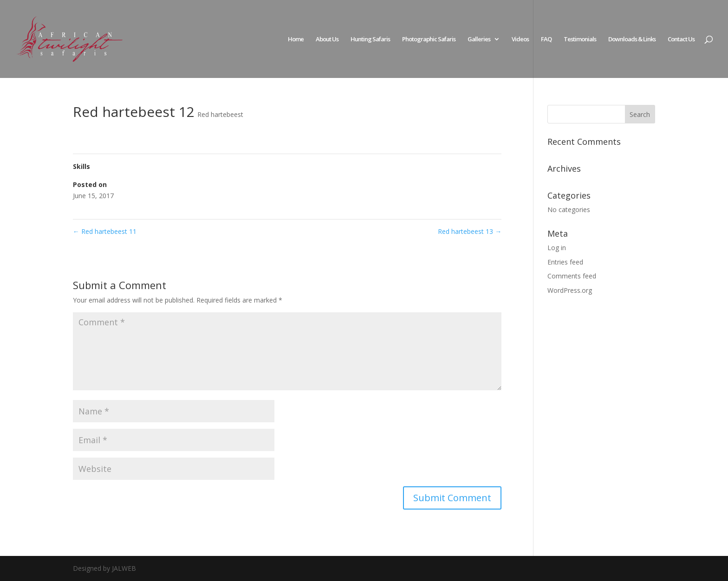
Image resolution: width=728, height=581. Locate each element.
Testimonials (580, 39)
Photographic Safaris (429, 39)
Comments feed (572, 276)
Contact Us (681, 39)
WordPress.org (570, 290)
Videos (520, 39)
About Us (327, 39)
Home (296, 39)
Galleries (479, 39)
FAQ (546, 39)
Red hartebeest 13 (470, 231)
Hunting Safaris (370, 39)
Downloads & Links (632, 39)
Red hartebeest (220, 114)
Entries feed (565, 262)
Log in (557, 248)
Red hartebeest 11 (105, 231)
